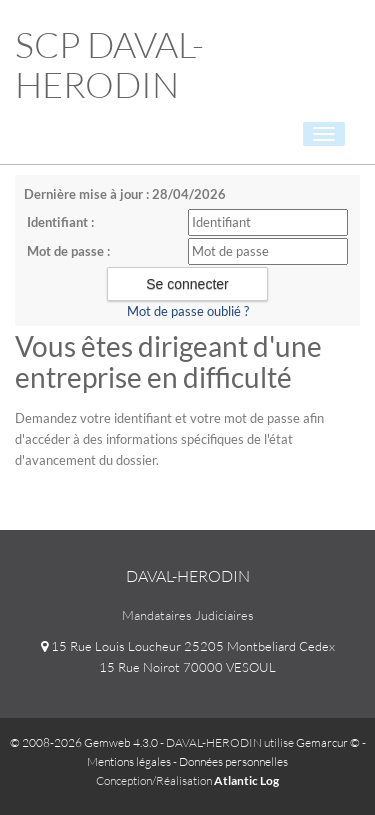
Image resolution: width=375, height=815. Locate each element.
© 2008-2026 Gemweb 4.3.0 (84, 742)
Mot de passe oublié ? (188, 311)
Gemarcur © (328, 742)
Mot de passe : (68, 251)
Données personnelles (233, 761)
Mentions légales (129, 761)
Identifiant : (60, 222)
